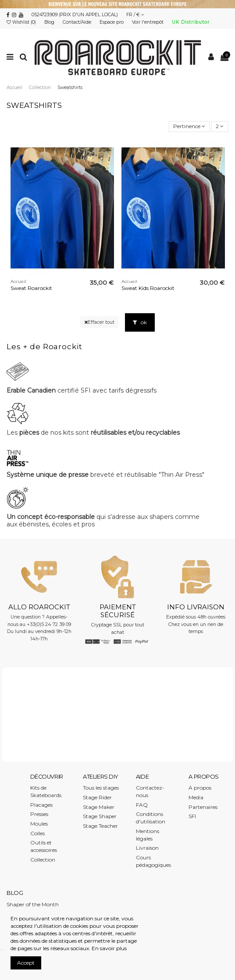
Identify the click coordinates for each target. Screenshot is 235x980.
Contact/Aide (78, 22)
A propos (200, 788)
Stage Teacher (100, 826)
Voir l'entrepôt (148, 22)
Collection (43, 860)
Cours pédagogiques (153, 861)
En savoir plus (109, 948)
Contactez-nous (150, 791)
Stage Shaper (100, 816)
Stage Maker (99, 807)
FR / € (135, 15)
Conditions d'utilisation (151, 818)
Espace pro (112, 22)
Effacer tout (99, 322)
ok (140, 322)
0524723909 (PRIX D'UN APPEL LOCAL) (75, 15)
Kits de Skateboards (46, 791)
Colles (37, 833)
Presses (39, 814)
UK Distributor (191, 22)
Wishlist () (22, 22)
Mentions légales (148, 835)
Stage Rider (97, 797)
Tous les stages (101, 788)
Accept (26, 963)
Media (196, 797)
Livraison (147, 848)
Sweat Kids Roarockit (148, 288)
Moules (39, 824)
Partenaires (203, 807)
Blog (50, 22)
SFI (192, 816)
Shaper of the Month (33, 904)
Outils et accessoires (44, 846)
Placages (41, 805)
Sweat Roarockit (31, 288)
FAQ (142, 805)
